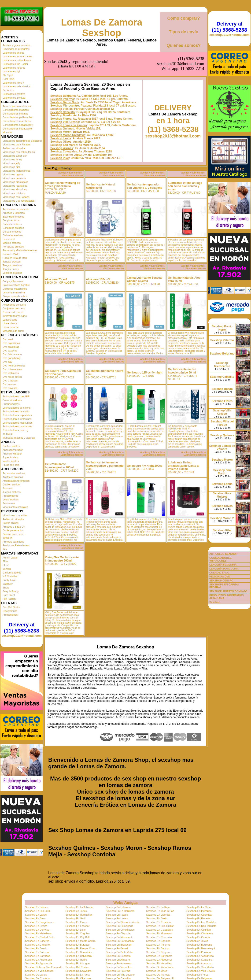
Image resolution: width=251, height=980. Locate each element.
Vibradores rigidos (13, 174)
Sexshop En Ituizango (199, 911)
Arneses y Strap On (14, 527)
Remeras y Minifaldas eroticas (20, 250)
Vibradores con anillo (15, 515)
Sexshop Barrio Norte (65, 102)
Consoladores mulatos (15, 114)
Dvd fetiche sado (12, 354)
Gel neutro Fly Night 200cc (145, 466)
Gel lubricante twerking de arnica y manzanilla (63, 185)
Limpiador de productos (16, 49)
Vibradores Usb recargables (18, 201)
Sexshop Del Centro (77, 967)
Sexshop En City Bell (77, 937)
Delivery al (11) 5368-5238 (22, 628)
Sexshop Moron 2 (222, 518)
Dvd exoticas (10, 351)
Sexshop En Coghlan (199, 930)
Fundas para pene (13, 534)
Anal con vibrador (13, 450)
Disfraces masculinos (15, 289)
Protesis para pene (13, 542)
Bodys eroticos (11, 220)
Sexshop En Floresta (199, 918)
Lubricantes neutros (14, 68)
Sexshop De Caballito (118, 978)
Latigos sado (10, 320)
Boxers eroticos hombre (16, 285)
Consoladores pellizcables (18, 117)
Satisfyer (8, 584)
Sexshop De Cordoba (37, 978)
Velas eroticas (11, 499)
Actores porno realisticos (17, 106)
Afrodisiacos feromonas (16, 481)
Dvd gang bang (11, 358)
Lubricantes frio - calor (15, 64)
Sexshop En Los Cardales (201, 922)
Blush (6, 565)
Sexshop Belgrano (63, 96)
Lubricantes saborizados (17, 86)
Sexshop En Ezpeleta (158, 922)
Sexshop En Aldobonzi (159, 960)
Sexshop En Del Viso (37, 930)
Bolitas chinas (11, 523)
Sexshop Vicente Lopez (66, 155)
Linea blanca (10, 323)
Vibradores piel (11, 167)
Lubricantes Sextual (14, 98)
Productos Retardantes (16, 545)
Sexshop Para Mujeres (222, 495)
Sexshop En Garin (157, 918)
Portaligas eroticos (13, 247)
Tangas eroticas (12, 262)
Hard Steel (9, 595)
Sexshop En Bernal (117, 948)
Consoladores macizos (16, 110)
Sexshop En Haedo (117, 915)
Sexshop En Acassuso (119, 963)
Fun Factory (9, 599)
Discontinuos (10, 611)
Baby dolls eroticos (13, 217)
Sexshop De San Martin (200, 967)
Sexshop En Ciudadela (200, 933)
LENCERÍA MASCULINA (224, 569)
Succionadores (11, 404)
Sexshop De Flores (198, 975)
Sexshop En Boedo (36, 948)
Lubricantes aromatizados (17, 56)
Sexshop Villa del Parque (67, 109)
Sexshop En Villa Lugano (120, 975)
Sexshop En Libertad (158, 915)
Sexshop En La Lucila (37, 911)
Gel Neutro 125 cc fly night (145, 373)
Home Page (51, 168)
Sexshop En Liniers (117, 918)
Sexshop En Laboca (37, 907)
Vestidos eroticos (12, 273)
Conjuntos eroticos (13, 228)
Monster (7, 132)
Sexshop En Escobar (77, 926)
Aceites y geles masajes (16, 45)
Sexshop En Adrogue (77, 963)
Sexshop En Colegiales (159, 930)
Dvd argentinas (11, 343)
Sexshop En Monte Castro (80, 941)
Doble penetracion (13, 530)
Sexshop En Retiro (76, 960)
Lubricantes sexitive (14, 94)
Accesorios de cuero (14, 305)
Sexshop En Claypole (118, 933)
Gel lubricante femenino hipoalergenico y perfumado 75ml (105, 466)
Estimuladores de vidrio (16, 411)
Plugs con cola (11, 465)
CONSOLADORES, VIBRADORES (221, 559)
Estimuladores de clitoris (17, 408)
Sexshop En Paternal (37, 952)
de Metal (7, 434)
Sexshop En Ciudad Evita (40, 937)
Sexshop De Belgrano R (160, 978)
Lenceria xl (9, 239)
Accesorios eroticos (14, 473)
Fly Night (8, 75)
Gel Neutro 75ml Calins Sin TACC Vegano (63, 373)
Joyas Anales (10, 457)
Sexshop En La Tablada (79, 907)
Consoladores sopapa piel (17, 129)
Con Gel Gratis (11, 607)
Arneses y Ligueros (14, 213)
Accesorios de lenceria (16, 209)
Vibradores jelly (11, 163)
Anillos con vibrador (14, 148)
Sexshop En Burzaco (77, 945)
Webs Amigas (125, 903)
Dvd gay (7, 362)
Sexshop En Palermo (158, 945)
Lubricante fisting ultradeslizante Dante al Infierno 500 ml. (184, 466)
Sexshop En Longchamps (40, 922)
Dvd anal (8, 339)
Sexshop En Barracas (37, 956)
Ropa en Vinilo (11, 254)
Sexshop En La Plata (199, 907)
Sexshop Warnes (62, 148)
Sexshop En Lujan (76, 930)
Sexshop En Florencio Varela (122, 922)
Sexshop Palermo (62, 99)
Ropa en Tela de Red (15, 258)
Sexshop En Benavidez (79, 952)
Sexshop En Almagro (118, 960)
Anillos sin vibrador (13, 519)
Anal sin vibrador (12, 454)
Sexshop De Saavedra (78, 971)
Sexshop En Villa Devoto (201, 971)
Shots (6, 588)
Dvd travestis (10, 388)
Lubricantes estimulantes (17, 60)
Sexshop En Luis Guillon (160, 926)
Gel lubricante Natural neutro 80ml (101, 186)
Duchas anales (11, 446)
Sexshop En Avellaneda (200, 956)
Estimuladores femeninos (17, 419)
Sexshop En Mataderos (38, 933)
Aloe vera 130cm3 (98, 279)
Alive (5, 561)
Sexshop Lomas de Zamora (69, 125)
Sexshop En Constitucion (120, 930)
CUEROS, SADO (219, 573)
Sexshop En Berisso (158, 948)
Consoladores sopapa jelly (18, 125)
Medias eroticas (12, 243)
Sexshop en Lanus (76, 911)
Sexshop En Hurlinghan (79, 915)
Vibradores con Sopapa (16, 197)
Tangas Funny (11, 269)
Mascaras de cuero (14, 331)
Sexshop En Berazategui (201, 948)
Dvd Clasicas (10, 381)
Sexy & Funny (11, 591)
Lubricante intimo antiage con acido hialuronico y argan (185, 186)
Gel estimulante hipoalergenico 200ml (59, 466)
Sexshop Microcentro (65, 106)
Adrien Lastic (10, 558)
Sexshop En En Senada (120, 926)
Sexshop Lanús (61, 138)
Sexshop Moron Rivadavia (68, 135)
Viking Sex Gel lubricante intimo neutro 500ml (62, 559)
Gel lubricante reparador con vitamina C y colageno (145, 186)
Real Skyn (8, 79)
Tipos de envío (184, 32)
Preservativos (10, 496)
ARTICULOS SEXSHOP (223, 554)
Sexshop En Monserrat (159, 933)
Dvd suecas (9, 384)
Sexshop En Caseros (37, 941)
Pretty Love (9, 580)
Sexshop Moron (61, 132)
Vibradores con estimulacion (19, 152)
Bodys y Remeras (13, 281)
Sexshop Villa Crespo (65, 122)
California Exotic (12, 573)
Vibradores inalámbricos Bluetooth (22, 141)
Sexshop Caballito (63, 112)
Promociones (10, 615)
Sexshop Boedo (61, 115)
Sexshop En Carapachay (120, 941)
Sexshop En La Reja (158, 907)
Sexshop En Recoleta (118, 956)
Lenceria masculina (14, 292)
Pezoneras (9, 503)
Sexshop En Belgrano (159, 952)
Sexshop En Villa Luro (78, 978)
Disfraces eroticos (13, 235)
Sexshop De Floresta (158, 975)
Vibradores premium (14, 178)
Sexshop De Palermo (118, 971)
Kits (5, 549)
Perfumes (8, 90)
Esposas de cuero (13, 312)
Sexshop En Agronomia (39, 963)
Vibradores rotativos (14, 193)
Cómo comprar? (183, 18)
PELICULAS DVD (220, 577)
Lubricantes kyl (11, 71)
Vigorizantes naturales (15, 507)
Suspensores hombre (15, 296)
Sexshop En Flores (76, 922)
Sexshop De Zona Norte (160, 967)
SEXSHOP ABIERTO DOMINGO (228, 591)
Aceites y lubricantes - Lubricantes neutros (71, 174)
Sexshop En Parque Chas (80, 948)
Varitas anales (11, 461)
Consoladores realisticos (17, 121)
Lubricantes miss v (13, 83)
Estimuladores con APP (16, 396)
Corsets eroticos (12, 232)
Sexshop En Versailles (159, 963)
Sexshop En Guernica (199, 915)
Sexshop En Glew (35, 918)
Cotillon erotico (11, 484)
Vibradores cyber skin (15, 156)
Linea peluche (11, 327)
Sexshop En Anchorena (39, 960)
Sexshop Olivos (61, 142)
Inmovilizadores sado (15, 316)
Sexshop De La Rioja (77, 975)
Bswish (7, 569)
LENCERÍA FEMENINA (223, 565)
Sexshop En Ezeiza (36, 926)
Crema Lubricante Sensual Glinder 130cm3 (145, 279)
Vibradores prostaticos (15, 182)
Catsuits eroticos (12, 224)
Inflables (7, 538)
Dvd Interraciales (12, 369)
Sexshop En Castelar (199, 937)
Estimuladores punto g (15, 430)
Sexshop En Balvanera (78, 956)
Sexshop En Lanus (36, 915)
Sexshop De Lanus (36, 975)
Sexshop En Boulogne (199, 945)
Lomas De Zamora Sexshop (102, 28)
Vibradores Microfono (15, 189)
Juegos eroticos (12, 492)
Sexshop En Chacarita (159, 937)
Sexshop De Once (157, 971)
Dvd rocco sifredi (12, 377)
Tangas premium (12, 265)
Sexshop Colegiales (64, 152)
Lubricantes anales (13, 53)
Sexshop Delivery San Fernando (44, 967)
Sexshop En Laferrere (118, 907)
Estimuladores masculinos (18, 423)
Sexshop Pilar (60, 158)
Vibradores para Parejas (16, 144)
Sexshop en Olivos (197, 941)
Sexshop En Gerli (75, 918)
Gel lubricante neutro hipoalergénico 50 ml (182, 371)
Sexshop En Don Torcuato (202, 926)
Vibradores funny (12, 159)
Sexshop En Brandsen (119, 945)
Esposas (7, 488)
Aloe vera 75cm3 (56, 279)
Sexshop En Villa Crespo (39, 971)
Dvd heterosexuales (14, 366)
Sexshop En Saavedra (199, 960)
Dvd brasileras (11, 347)
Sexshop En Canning (158, 941)
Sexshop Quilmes (62, 129)
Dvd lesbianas (11, 373)
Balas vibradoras (12, 400)
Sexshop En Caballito (37, 945)
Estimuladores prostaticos (17, 426)
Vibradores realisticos (15, 186)
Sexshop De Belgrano (199, 978)
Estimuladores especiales (17, 415)
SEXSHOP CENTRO (221, 581)
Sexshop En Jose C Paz (160, 911)
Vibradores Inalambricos (16, 171)
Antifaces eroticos (13, 477)
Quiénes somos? (183, 45)
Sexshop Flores (61, 119)
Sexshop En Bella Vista (119, 952)
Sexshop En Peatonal (199, 952)
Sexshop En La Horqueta (120, 911)
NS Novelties (10, 576)
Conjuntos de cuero (14, 308)
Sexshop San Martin (64, 145)
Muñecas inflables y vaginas (19, 438)
